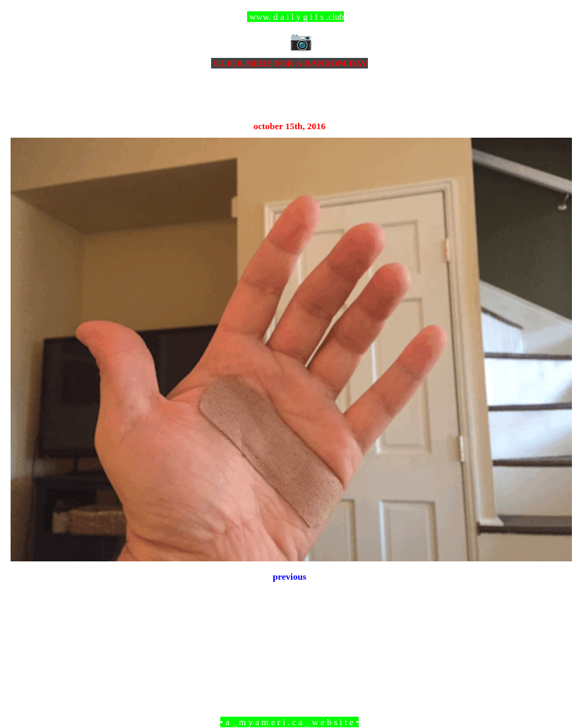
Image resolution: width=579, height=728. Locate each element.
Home (292, 645)
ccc (290, 17)
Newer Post (28, 645)
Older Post (553, 645)
